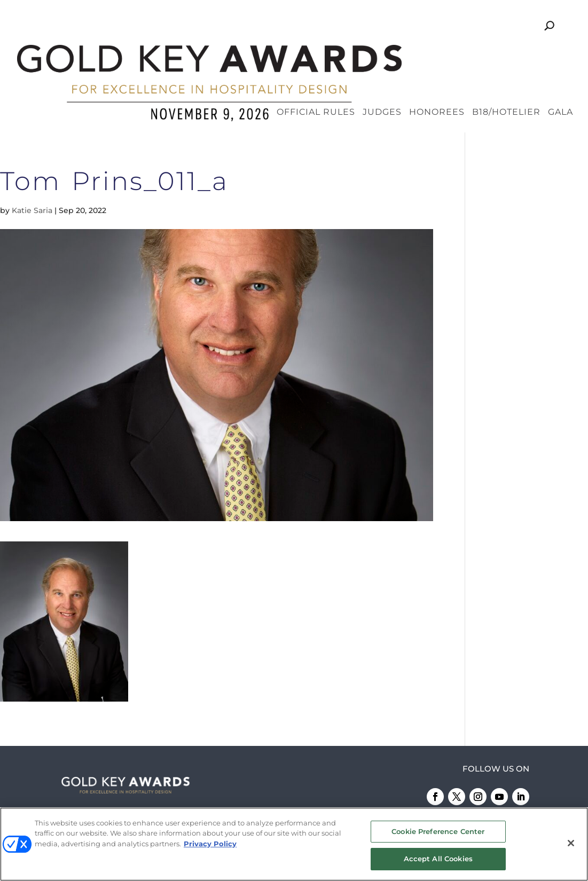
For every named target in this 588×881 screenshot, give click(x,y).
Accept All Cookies (438, 859)
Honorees (437, 53)
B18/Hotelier (506, 53)
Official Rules (316, 53)
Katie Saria (32, 151)
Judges (382, 53)
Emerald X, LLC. (418, 799)
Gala (560, 53)
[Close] (571, 844)
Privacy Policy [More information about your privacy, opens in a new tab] (210, 844)
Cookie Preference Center (438, 832)
